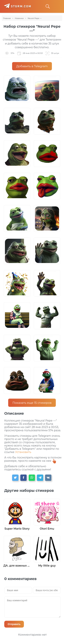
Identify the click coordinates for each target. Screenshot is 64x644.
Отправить (14, 624)
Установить (23, 452)
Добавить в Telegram (32, 66)
